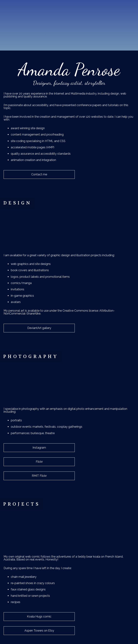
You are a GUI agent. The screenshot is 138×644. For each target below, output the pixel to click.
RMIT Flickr (39, 476)
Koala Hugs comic (39, 616)
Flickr (39, 462)
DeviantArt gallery (39, 328)
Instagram (39, 448)
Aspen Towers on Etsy (39, 631)
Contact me (39, 174)
